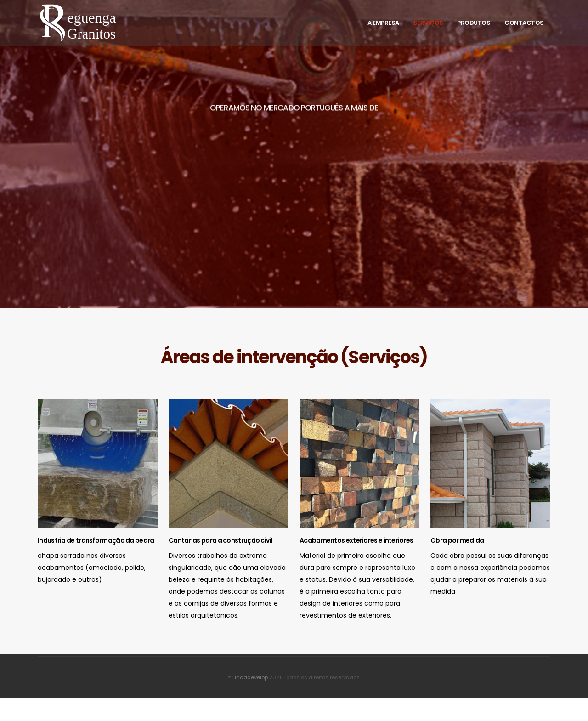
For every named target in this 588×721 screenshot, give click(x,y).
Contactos (524, 23)
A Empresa (383, 23)
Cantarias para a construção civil (220, 540)
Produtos (474, 23)
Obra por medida (457, 540)
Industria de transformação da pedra (96, 540)
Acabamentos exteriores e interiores (356, 540)
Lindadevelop (250, 677)
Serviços (428, 23)
